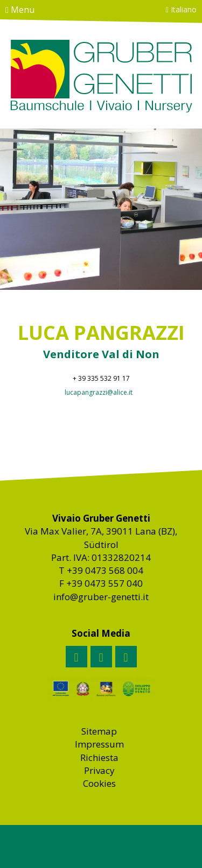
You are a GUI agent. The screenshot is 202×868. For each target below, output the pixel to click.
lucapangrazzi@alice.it (99, 392)
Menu (20, 10)
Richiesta (99, 757)
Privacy (99, 770)
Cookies (99, 783)
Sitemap (99, 731)
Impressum (99, 744)
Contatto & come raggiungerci (51, 26)
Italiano (181, 9)
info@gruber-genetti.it (101, 597)
